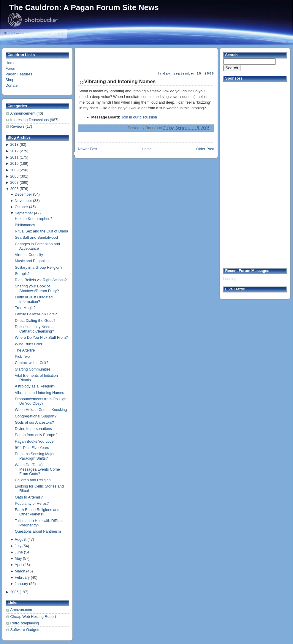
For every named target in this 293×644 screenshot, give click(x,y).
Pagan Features (19, 74)
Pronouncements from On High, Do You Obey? (41, 401)
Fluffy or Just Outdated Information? (34, 299)
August (21, 539)
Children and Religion (33, 480)
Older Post (205, 149)
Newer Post (88, 149)
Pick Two (22, 357)
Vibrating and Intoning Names (39, 393)
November (23, 201)
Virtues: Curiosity (29, 255)
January (22, 584)
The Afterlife (25, 350)
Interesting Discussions (30, 120)
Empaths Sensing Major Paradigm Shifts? (35, 456)
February (22, 577)
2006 (14, 189)
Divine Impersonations (33, 429)
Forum (11, 69)
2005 (14, 592)
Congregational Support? (36, 416)
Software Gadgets (25, 630)
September (24, 213)
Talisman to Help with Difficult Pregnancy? (39, 523)
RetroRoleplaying (25, 623)
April (19, 565)
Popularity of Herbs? (32, 504)
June (19, 552)
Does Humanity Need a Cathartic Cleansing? (34, 329)
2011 (14, 157)
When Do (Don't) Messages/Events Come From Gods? (37, 469)
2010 (14, 164)
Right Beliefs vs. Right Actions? (41, 280)
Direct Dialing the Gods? (35, 321)
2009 (14, 170)
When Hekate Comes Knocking (41, 410)
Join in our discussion (139, 117)
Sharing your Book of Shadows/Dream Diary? (37, 288)
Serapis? (22, 274)
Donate (12, 86)
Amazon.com (21, 610)
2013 (14, 145)
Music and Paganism (32, 261)
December (23, 194)
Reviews (18, 126)
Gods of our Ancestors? (34, 423)
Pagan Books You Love (34, 442)
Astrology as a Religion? (35, 386)
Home (11, 63)
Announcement (23, 113)
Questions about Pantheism (38, 531)
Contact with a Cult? (32, 363)
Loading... (231, 279)
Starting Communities (33, 369)
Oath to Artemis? (29, 497)
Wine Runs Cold (28, 344)
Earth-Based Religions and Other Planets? (37, 512)
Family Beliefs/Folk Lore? (36, 314)
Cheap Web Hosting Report (33, 617)
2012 (14, 151)
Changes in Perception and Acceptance (37, 246)
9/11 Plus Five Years (32, 448)
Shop (10, 80)
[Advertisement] (247, 173)
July (18, 546)
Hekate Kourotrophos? (34, 219)
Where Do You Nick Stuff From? (41, 338)
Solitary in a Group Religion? (39, 268)
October (22, 207)
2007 (14, 183)
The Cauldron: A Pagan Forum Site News (84, 7)
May (18, 558)
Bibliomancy (25, 225)
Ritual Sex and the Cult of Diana (41, 231)
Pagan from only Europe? (36, 435)
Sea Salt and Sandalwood (36, 238)
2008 (14, 176)
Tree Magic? (25, 308)
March (20, 571)
